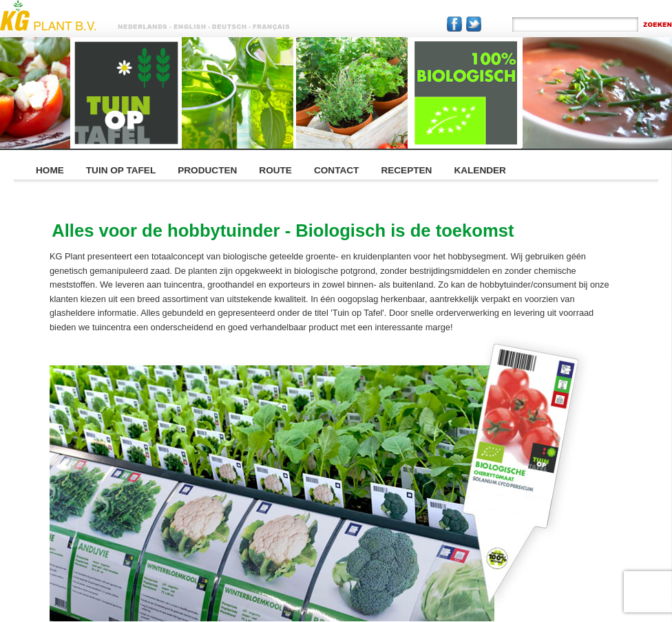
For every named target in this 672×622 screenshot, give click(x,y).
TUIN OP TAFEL (121, 170)
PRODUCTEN (207, 170)
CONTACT (336, 170)
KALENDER (480, 170)
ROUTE (275, 170)
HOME (50, 170)
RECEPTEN (406, 170)
